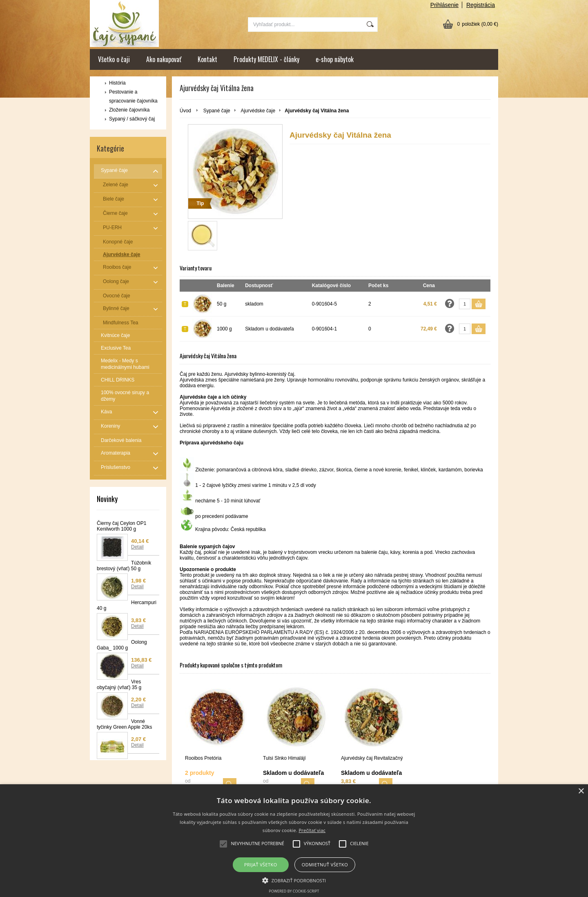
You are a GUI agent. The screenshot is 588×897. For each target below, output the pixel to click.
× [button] (581, 791)
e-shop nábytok (335, 59)
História (117, 83)
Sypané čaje (217, 111)
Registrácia (481, 5)
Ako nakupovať (164, 59)
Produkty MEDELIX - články (266, 59)
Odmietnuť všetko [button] (325, 865)
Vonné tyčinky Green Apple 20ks (124, 724)
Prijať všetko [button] (261, 865)
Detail (137, 547)
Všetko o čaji (114, 59)
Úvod (185, 111)
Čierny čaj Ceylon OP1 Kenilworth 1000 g (121, 526)
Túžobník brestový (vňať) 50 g (124, 566)
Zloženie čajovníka (129, 110)
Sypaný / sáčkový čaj (132, 119)
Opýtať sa (450, 303)
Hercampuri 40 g (127, 605)
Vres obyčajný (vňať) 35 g (119, 685)
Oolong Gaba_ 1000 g (122, 645)
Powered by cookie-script (294, 891)
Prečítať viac (312, 830)
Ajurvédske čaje (258, 111)
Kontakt (207, 59)
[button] (294, 880)
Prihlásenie (444, 5)
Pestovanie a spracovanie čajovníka (133, 96)
